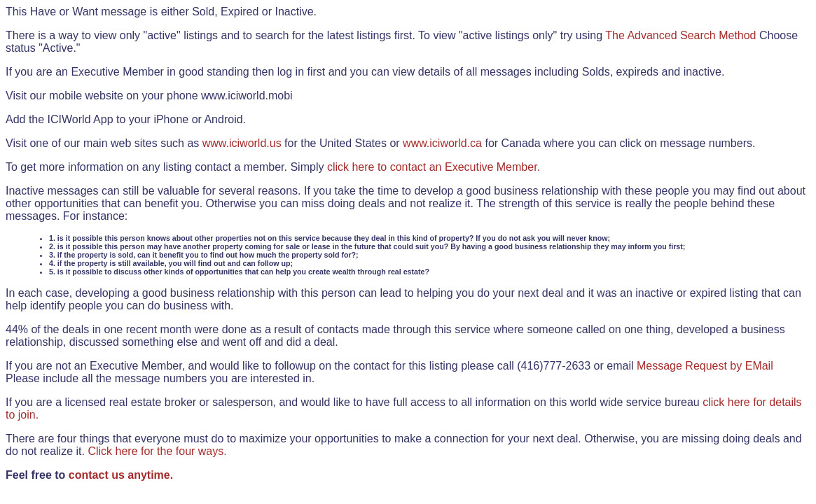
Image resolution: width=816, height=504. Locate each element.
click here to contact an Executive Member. (434, 167)
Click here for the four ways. (157, 451)
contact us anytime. (121, 475)
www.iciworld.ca (442, 143)
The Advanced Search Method (680, 35)
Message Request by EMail (705, 366)
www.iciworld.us (242, 143)
